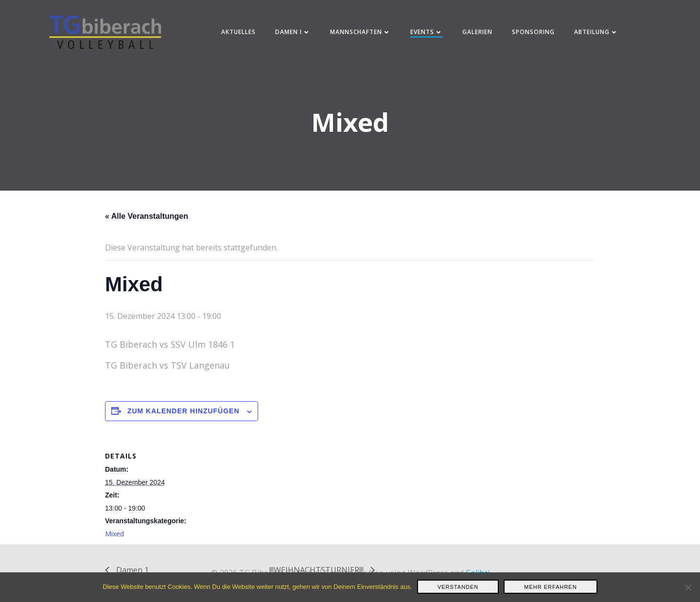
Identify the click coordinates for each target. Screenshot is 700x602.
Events (428, 34)
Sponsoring (534, 34)
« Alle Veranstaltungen (147, 219)
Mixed (114, 537)
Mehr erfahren (550, 587)
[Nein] (688, 587)
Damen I (294, 34)
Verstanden (458, 587)
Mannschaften (361, 34)
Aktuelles (239, 34)
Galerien (478, 34)
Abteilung (597, 34)
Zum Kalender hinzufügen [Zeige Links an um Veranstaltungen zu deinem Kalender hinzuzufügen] (184, 414)
